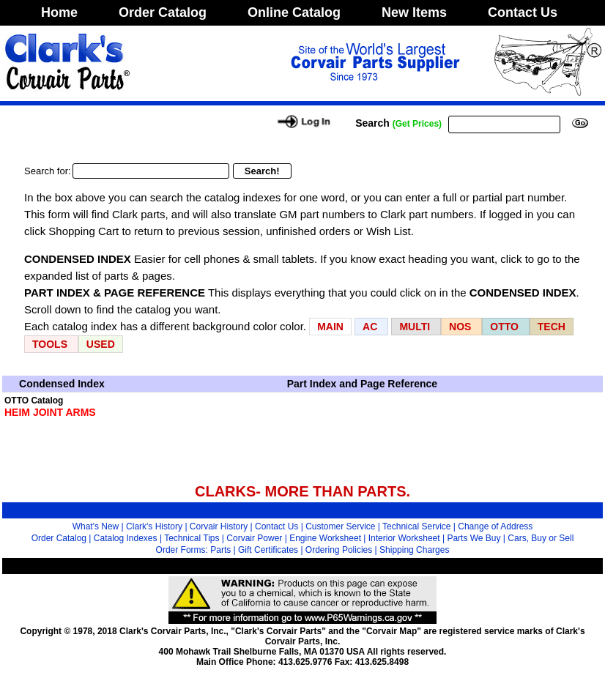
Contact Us (523, 12)
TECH (552, 327)
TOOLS (50, 344)
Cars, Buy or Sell (541, 538)
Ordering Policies (339, 550)
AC (371, 327)
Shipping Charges (414, 550)
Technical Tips (192, 538)
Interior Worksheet (404, 538)
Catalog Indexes (126, 538)
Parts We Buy (474, 538)
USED (101, 344)
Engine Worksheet (325, 538)
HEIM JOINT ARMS (50, 412)
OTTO (504, 327)
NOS (460, 327)
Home (59, 12)
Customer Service (340, 526)
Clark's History (154, 526)
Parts (220, 550)
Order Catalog (163, 12)
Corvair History (219, 526)
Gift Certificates (268, 550)
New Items (414, 12)
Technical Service (416, 526)
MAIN (330, 327)
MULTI (415, 327)
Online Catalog (294, 12)
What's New (96, 526)
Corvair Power (254, 538)
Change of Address (495, 526)
